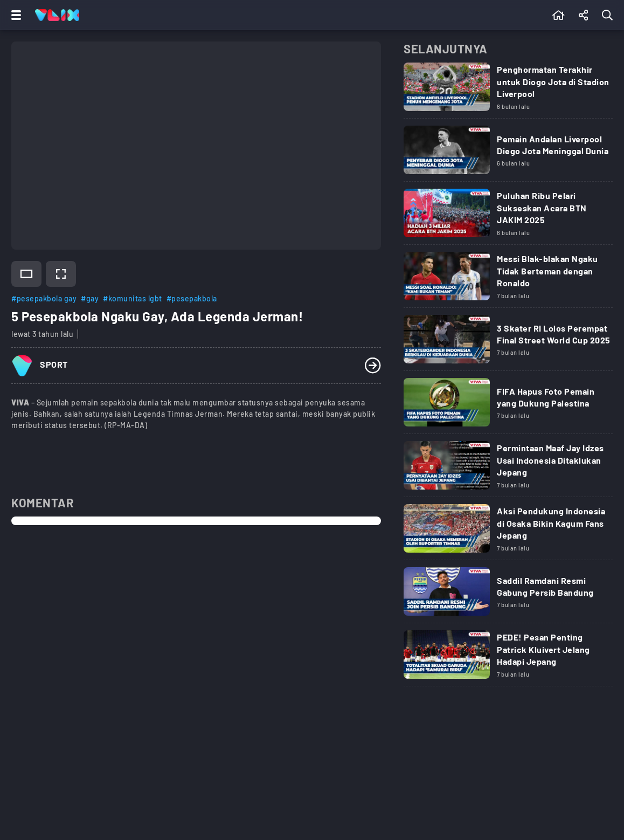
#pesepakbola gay (44, 298)
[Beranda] (559, 15)
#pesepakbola (192, 298)
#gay (90, 298)
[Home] (57, 15)
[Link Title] (508, 91)
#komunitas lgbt (133, 298)
